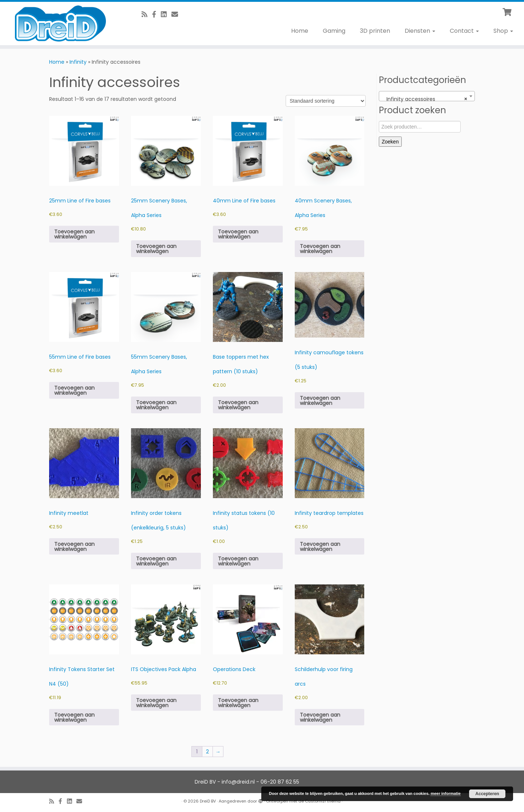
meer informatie (446, 793)
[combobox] (427, 96)
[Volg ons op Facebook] (156, 14)
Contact (464, 31)
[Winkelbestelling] (326, 101)
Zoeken (390, 142)
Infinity (78, 62)
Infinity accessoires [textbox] (425, 99)
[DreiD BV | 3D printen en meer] (60, 23)
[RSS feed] (147, 14)
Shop (503, 31)
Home (300, 31)
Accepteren (487, 794)
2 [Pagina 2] (207, 752)
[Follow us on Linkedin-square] (166, 14)
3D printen (375, 31)
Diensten (420, 31)
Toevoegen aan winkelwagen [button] (74, 234)
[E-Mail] (177, 14)
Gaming (334, 31)
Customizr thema (323, 801)
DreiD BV (208, 801)
